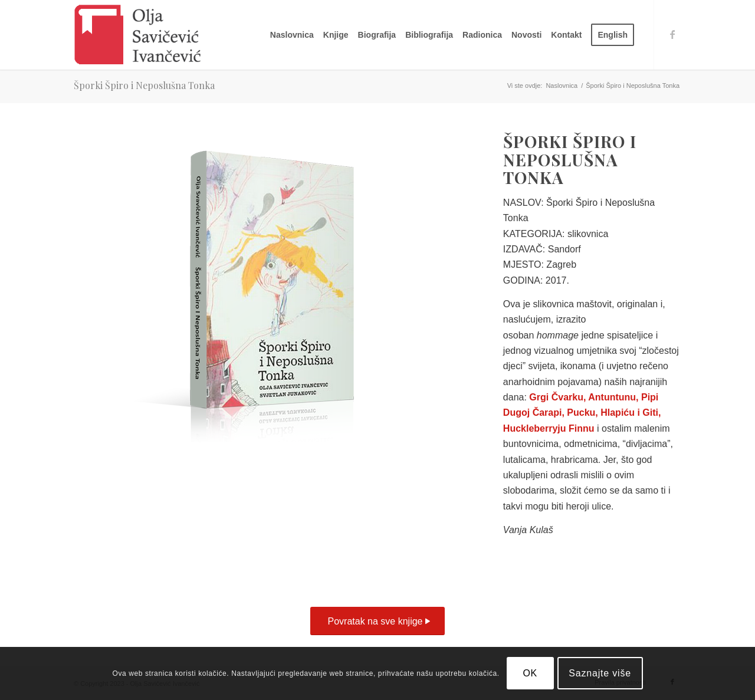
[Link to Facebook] (672, 34)
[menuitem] (292, 35)
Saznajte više (600, 673)
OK (530, 673)
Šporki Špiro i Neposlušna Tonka (144, 85)
